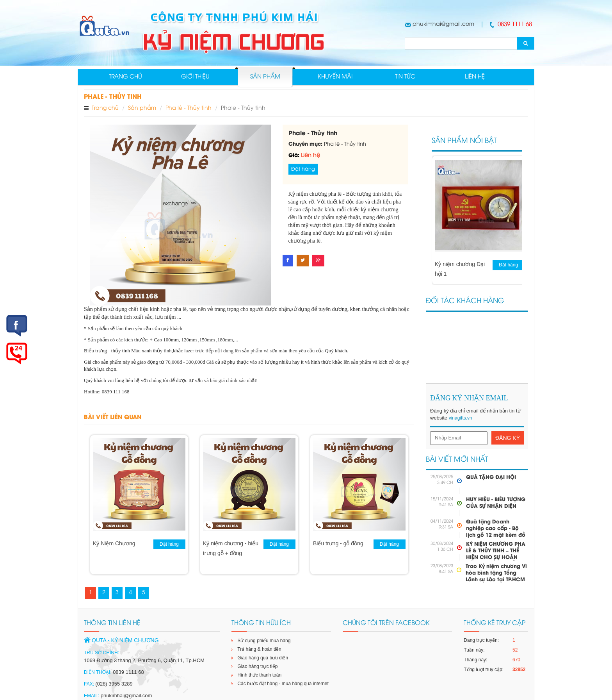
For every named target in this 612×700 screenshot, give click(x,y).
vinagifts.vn (461, 419)
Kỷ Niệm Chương (114, 544)
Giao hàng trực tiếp (257, 667)
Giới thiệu (195, 77)
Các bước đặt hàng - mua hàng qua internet (283, 684)
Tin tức (405, 77)
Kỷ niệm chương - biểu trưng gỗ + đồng (231, 549)
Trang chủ (125, 77)
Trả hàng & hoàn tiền (259, 650)
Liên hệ (475, 77)
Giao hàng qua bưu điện (263, 659)
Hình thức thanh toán (259, 676)
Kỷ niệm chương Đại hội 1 (460, 270)
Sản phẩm (265, 77)
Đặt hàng (303, 170)
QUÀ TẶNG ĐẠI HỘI (491, 478)
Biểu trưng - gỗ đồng (338, 544)
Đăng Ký (508, 438)
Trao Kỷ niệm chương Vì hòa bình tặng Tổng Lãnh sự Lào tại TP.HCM (496, 574)
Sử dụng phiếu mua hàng (264, 641)
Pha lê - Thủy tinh (189, 109)
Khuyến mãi (335, 77)
